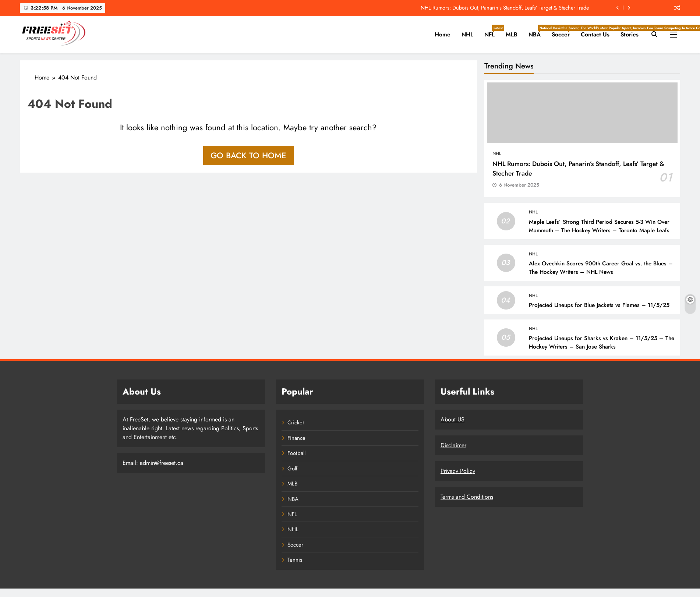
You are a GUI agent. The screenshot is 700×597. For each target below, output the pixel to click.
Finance (296, 438)
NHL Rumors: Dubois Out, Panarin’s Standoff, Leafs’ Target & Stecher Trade (505, 8)
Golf (292, 469)
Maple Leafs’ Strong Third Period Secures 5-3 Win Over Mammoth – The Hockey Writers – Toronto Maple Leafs (599, 226)
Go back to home (248, 155)
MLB (512, 34)
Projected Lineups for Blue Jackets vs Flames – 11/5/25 (599, 305)
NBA (537, 32)
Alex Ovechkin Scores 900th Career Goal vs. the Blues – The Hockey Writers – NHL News (601, 268)
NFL (492, 32)
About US (452, 419)
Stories (630, 34)
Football (296, 453)
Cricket (296, 423)
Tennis (295, 560)
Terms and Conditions (467, 497)
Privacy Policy (458, 471)
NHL (467, 34)
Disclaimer (453, 445)
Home (443, 34)
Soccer (563, 32)
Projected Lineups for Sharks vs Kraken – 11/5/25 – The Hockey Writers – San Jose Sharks (602, 342)
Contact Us (595, 34)
